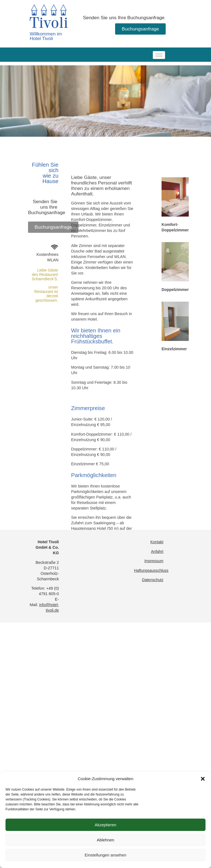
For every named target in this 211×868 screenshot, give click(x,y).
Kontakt (157, 542)
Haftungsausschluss (151, 570)
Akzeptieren (105, 825)
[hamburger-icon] (159, 55)
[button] (203, 779)
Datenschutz (153, 580)
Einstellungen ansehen (105, 855)
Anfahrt (157, 551)
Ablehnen (105, 840)
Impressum (154, 561)
